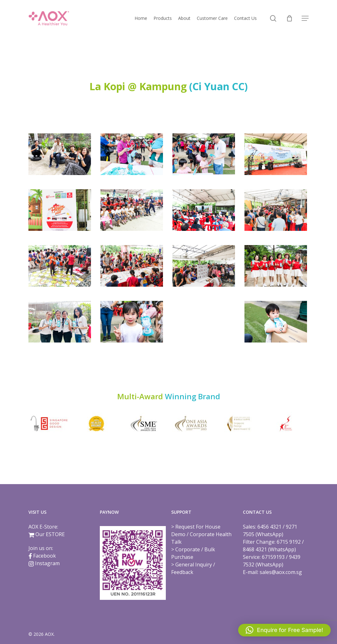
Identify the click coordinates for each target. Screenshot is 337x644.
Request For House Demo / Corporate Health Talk (201, 534)
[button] (305, 18)
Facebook (45, 556)
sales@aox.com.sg (281, 572)
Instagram (47, 563)
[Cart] (289, 18)
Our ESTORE (50, 534)
